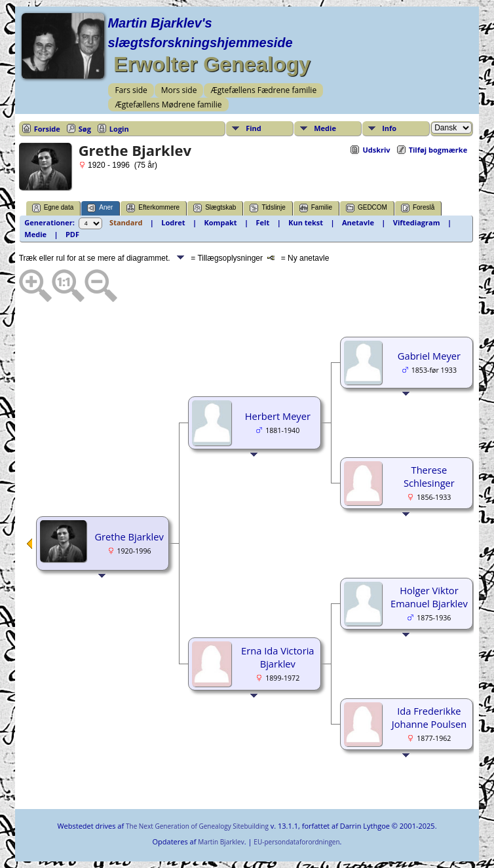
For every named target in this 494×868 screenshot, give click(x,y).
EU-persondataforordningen (296, 842)
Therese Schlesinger (429, 476)
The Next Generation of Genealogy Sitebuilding (197, 826)
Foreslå (418, 208)
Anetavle (358, 222)
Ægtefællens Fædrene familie (263, 90)
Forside (47, 129)
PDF (72, 234)
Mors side (179, 90)
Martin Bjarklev (221, 842)
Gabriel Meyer (429, 356)
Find (254, 128)
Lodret (173, 222)
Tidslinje (267, 208)
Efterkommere (153, 208)
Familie (316, 208)
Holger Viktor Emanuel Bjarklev (429, 597)
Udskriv (376, 150)
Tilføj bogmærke (438, 150)
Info (389, 128)
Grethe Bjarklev (129, 537)
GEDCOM (367, 208)
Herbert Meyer (278, 416)
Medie (325, 128)
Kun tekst (306, 222)
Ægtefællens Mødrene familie (168, 104)
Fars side (131, 90)
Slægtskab (215, 208)
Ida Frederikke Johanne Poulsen (429, 717)
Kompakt (221, 222)
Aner (100, 208)
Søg (85, 129)
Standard (126, 222)
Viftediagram (417, 222)
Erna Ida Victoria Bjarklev (277, 657)
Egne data (53, 208)
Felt (263, 222)
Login (119, 129)
